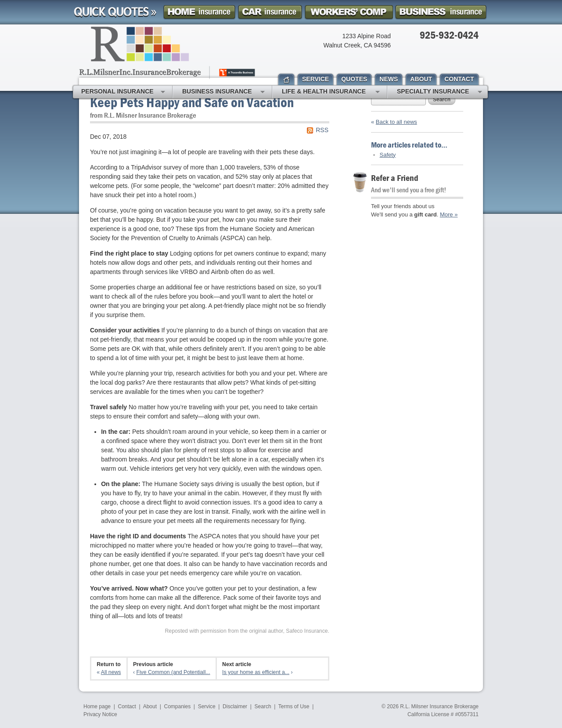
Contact (127, 706)
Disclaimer (235, 706)
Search (442, 100)
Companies (177, 706)
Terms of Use (294, 706)
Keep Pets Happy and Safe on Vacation (192, 102)
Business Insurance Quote (441, 12)
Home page (97, 706)
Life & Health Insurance (331, 92)
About (150, 706)
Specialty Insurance (440, 92)
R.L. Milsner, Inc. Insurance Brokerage (168, 53)
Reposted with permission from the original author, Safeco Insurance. (247, 631)
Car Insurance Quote (270, 12)
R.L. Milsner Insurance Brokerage (439, 706)
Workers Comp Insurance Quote (349, 12)
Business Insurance (223, 92)
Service (207, 706)
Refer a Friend (395, 178)
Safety (388, 155)
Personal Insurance (123, 92)
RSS (322, 130)
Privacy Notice (100, 714)
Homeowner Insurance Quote (199, 12)
